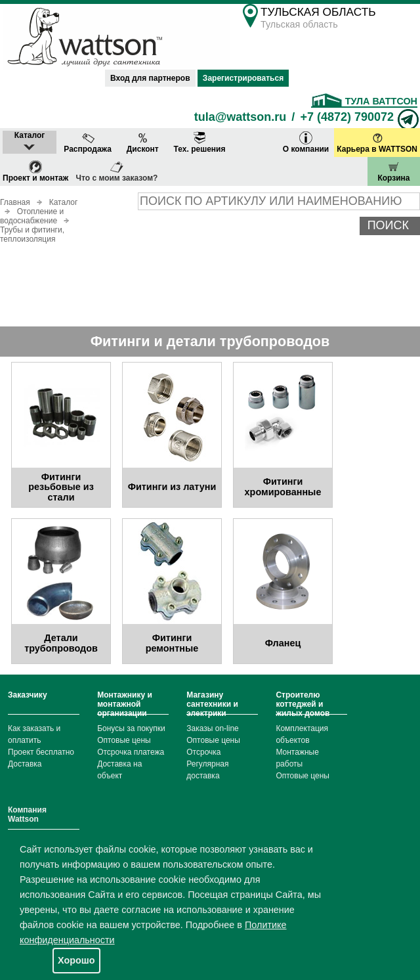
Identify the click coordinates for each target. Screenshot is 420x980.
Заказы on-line (212, 728)
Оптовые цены (124, 740)
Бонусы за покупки (131, 728)
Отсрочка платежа (131, 752)
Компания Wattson (27, 814)
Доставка (25, 764)
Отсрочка (203, 752)
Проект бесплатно (41, 752)
